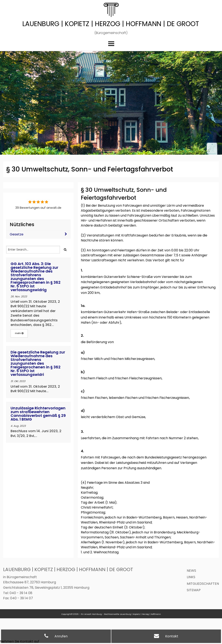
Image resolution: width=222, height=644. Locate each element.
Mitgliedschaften (203, 584)
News (191, 571)
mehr (19, 333)
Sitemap (194, 590)
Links (191, 577)
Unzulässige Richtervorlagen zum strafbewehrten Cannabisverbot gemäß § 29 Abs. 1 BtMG (38, 414)
